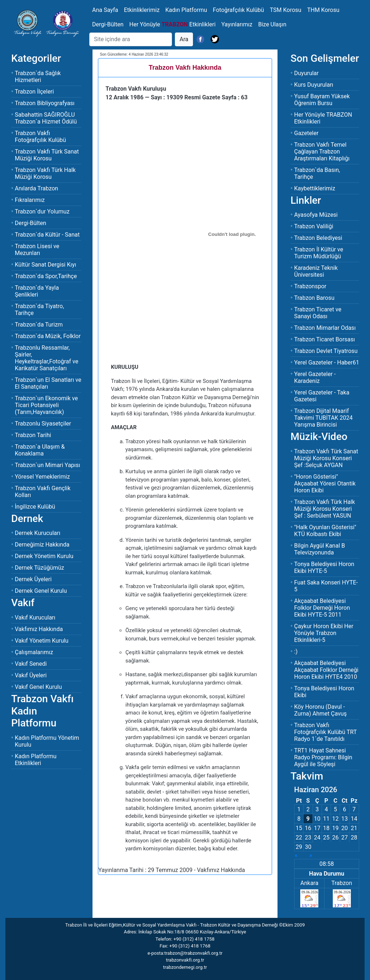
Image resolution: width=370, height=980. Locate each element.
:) (296, 651)
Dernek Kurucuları (38, 533)
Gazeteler (306, 133)
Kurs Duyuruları (314, 85)
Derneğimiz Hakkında (42, 545)
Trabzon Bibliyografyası (45, 103)
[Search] (131, 39)
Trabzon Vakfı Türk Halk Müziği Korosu (45, 173)
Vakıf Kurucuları (35, 618)
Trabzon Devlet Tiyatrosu (326, 351)
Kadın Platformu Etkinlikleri (36, 760)
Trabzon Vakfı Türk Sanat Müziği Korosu (47, 155)
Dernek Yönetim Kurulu (44, 556)
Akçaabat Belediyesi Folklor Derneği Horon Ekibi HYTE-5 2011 (322, 608)
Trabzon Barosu (314, 298)
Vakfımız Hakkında (39, 629)
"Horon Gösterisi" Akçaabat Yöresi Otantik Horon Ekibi (325, 483)
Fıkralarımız (30, 200)
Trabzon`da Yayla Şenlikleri (37, 291)
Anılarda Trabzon (36, 188)
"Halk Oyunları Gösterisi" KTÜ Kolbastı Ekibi (325, 531)
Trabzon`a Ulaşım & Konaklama (40, 450)
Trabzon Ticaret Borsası (324, 339)
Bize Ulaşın (272, 24)
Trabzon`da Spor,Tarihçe (46, 276)
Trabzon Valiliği (314, 226)
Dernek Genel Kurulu (41, 591)
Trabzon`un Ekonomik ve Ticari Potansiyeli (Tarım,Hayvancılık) (46, 405)
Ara (184, 39)
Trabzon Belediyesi (318, 238)
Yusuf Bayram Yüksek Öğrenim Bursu (322, 100)
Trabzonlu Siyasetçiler (43, 424)
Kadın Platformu (186, 10)
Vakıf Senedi (31, 664)
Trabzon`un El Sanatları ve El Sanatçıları (48, 383)
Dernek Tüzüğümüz (39, 568)
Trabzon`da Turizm (39, 325)
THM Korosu (323, 10)
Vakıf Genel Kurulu (38, 687)
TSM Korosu (286, 10)
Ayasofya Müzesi (316, 215)
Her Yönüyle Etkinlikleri (173, 24)
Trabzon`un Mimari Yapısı (48, 465)
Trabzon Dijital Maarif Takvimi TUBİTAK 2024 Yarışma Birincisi (323, 418)
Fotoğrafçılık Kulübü (238, 10)
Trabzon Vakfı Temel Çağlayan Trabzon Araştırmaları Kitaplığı (322, 152)
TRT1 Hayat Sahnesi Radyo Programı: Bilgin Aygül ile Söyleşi (323, 757)
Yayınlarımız (237, 24)
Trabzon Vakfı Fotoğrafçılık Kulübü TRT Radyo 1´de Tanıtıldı (325, 732)
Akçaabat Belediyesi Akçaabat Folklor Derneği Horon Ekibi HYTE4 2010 (326, 670)
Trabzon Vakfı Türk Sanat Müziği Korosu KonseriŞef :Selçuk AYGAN (326, 458)
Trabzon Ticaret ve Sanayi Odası (318, 313)
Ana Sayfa (105, 10)
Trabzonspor (310, 286)
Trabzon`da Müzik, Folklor (48, 336)
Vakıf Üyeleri (31, 675)
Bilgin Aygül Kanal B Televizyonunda (320, 549)
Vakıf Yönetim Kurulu (42, 641)
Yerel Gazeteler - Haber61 (327, 362)
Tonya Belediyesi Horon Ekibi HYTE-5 (324, 567)
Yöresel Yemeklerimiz (42, 477)
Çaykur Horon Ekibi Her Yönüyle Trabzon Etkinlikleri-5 (324, 633)
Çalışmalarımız (34, 652)
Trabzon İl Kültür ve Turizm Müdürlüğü (319, 253)
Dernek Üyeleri (33, 579)
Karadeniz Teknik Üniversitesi (316, 271)
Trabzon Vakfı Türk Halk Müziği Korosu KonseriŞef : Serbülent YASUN (324, 509)
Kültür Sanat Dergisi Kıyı (46, 265)
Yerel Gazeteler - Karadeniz (315, 377)
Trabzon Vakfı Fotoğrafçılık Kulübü (40, 137)
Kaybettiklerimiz (315, 188)
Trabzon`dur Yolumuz (42, 211)
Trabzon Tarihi (33, 435)
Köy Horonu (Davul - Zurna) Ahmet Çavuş (320, 710)
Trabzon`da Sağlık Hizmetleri (38, 77)
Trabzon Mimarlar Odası (325, 328)
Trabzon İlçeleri (34, 92)
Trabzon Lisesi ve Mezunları (37, 250)
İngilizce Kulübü (35, 507)
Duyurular (306, 73)
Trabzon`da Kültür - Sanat (47, 235)
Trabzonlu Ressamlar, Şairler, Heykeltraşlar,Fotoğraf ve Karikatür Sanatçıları (47, 358)
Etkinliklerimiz (142, 10)
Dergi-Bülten (108, 24)
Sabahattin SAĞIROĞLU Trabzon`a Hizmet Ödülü (46, 118)
